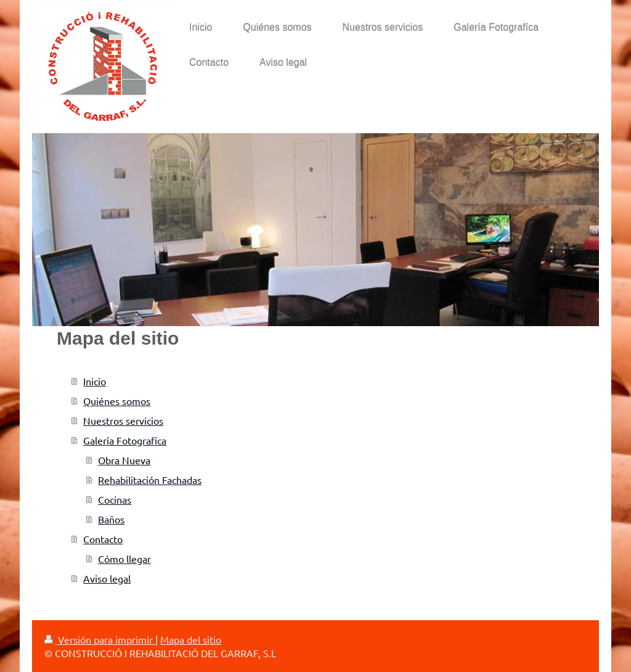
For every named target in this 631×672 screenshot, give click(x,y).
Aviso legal (107, 578)
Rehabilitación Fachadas (150, 480)
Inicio (95, 381)
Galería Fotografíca (125, 440)
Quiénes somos (117, 401)
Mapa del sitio (191, 639)
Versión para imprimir (100, 639)
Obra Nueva (124, 460)
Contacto (103, 539)
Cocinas (115, 499)
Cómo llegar (124, 559)
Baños (111, 519)
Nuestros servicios (123, 420)
